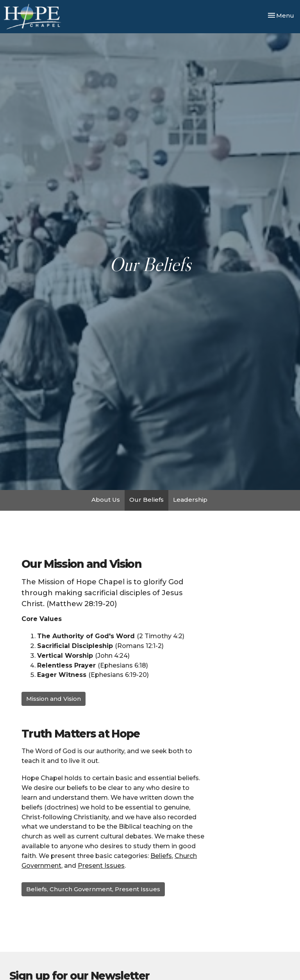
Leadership (190, 500)
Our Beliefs (146, 500)
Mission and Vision (54, 699)
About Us (106, 500)
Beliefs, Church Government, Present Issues (93, 889)
